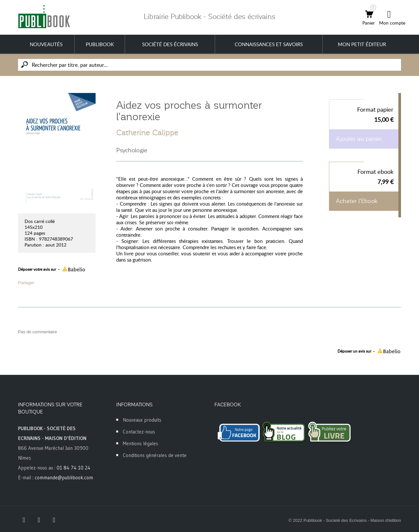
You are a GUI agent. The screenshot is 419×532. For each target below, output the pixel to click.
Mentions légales (140, 443)
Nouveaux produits (142, 420)
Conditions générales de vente (155, 455)
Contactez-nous (139, 432)
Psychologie (132, 150)
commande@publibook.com (64, 477)
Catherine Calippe (147, 133)
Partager (26, 283)
